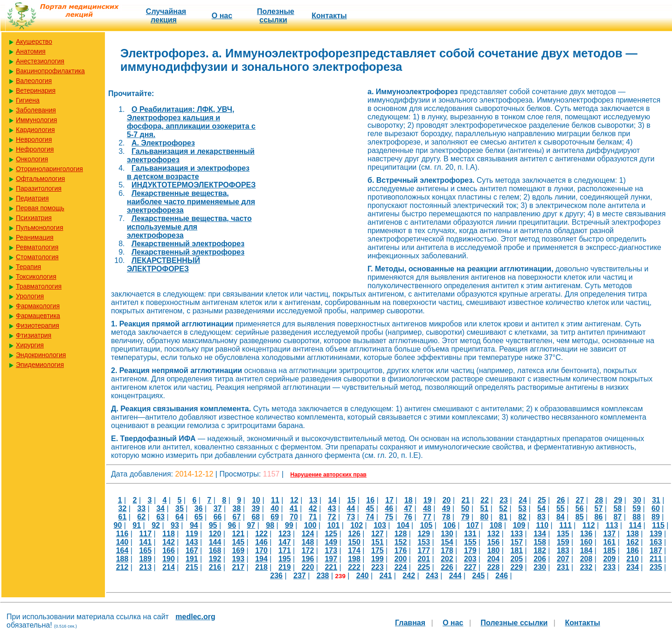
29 (618, 500)
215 (192, 567)
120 (215, 534)
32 (122, 508)
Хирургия (30, 345)
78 (446, 517)
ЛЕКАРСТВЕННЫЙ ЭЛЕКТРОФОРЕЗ (163, 265)
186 (633, 550)
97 (251, 525)
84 (561, 517)
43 (332, 508)
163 (656, 542)
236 (276, 576)
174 (354, 550)
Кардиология (35, 130)
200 (401, 559)
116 (122, 534)
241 (386, 576)
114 (635, 525)
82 (522, 517)
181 (516, 550)
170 (261, 550)
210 (633, 559)
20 (447, 500)
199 (378, 559)
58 (617, 508)
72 (332, 517)
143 (192, 542)
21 (466, 500)
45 (370, 508)
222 (354, 567)
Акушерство (34, 41)
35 (180, 508)
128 (401, 534)
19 (428, 500)
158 (540, 542)
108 (496, 525)
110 (542, 525)
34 (160, 508)
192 (215, 559)
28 (599, 500)
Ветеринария (36, 90)
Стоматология (37, 257)
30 (637, 500)
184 (586, 550)
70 (294, 517)
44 (351, 508)
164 (122, 550)
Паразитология (39, 188)
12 (294, 500)
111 (565, 525)
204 (494, 559)
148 (308, 542)
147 (285, 542)
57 (599, 508)
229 (516, 567)
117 (145, 534)
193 (238, 559)
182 (540, 550)
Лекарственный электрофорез (188, 244)
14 (333, 500)
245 (479, 576)
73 (351, 517)
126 (354, 534)
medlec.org (195, 617)
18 (409, 500)
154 (447, 542)
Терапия (28, 267)
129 (424, 534)
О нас (222, 16)
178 (447, 550)
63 (160, 517)
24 (523, 500)
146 (261, 542)
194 (261, 559)
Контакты (329, 16)
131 (470, 534)
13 (313, 500)
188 (122, 559)
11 (275, 500)
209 (609, 559)
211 (656, 559)
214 (169, 567)
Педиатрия (32, 198)
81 (503, 517)
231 (563, 567)
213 (145, 567)
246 (502, 576)
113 (612, 525)
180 (494, 550)
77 (427, 517)
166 (169, 550)
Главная (410, 623)
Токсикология (36, 277)
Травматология (39, 286)
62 (141, 517)
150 (354, 542)
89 (656, 517)
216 (215, 567)
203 (470, 559)
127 (378, 534)
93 (175, 525)
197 (331, 559)
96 (232, 525)
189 (145, 559)
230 (540, 567)
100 (310, 525)
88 (637, 517)
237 (300, 576)
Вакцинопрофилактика (50, 71)
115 (658, 525)
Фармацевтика (38, 316)
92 (156, 525)
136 (586, 534)
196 (308, 559)
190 (169, 559)
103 (380, 525)
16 (370, 500)
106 (449, 525)
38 (237, 508)
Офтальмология (40, 179)
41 (294, 508)
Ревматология (37, 247)
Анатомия (31, 51)
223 (378, 567)
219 (285, 567)
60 (656, 508)
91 (137, 525)
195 (285, 559)
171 (285, 550)
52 (503, 508)
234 (633, 567)
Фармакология (38, 306)
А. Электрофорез (163, 143)
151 (378, 542)
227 (470, 567)
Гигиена (28, 100)
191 (192, 559)
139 (656, 534)
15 (351, 500)
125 (331, 534)
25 (542, 500)
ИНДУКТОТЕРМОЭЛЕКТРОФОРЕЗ (194, 185)
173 (331, 550)
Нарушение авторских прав (329, 475)
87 (617, 517)
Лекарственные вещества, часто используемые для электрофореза (189, 227)
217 (238, 567)
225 (424, 567)
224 (401, 567)
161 (609, 542)
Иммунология (36, 120)
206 (540, 559)
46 (389, 508)
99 (289, 525)
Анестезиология (40, 61)
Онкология (32, 159)
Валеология (34, 81)
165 (145, 550)
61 (122, 517)
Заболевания (36, 110)
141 (145, 542)
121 (238, 534)
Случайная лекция (166, 16)
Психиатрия (34, 218)
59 (637, 508)
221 (331, 567)
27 (580, 500)
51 (485, 508)
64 (180, 517)
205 (516, 559)
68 (256, 517)
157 (516, 542)
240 (363, 576)
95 (213, 525)
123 (285, 534)
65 (199, 517)
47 (408, 508)
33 (141, 508)
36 (199, 508)
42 (313, 508)
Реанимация (35, 237)
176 (401, 550)
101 (334, 525)
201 (424, 559)
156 (494, 542)
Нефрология (35, 149)
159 (563, 542)
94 (194, 525)
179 (470, 550)
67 (237, 517)
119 (192, 534)
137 (609, 534)
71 (313, 517)
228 (494, 567)
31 (656, 500)
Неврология (34, 139)
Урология (30, 296)
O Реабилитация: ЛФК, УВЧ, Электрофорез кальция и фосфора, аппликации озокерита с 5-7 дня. (191, 122)
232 (586, 567)
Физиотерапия (38, 325)
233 (609, 567)
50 (465, 508)
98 (270, 525)
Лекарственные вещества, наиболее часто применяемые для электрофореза (191, 202)
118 (169, 534)
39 (256, 508)
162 (633, 542)
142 (169, 542)
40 (275, 508)
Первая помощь (40, 208)
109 (519, 525)
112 (589, 525)
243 (432, 576)
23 (504, 500)
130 (447, 534)
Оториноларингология (49, 169)
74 (370, 517)
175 (378, 550)
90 (118, 525)
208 (586, 559)
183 (563, 550)
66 (218, 517)
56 (580, 508)
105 (426, 525)
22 (485, 500)
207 (563, 559)
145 (238, 542)
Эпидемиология (40, 365)
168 (215, 550)
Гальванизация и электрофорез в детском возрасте (188, 172)
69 (275, 517)
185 (609, 550)
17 (389, 500)
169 (238, 550)
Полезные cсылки (276, 16)
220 (308, 567)
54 (541, 508)
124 (308, 534)
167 (192, 550)
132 (494, 534)
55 (561, 508)
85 (580, 517)
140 (122, 542)
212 (122, 567)
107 (473, 525)
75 (389, 517)
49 (446, 508)
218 (261, 567)
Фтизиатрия (34, 335)
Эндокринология (41, 355)
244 (455, 576)
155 (470, 542)
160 (586, 542)
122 (261, 534)
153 (424, 542)
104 (403, 525)
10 (256, 500)
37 (218, 508)
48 (427, 508)
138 (633, 534)
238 (323, 576)
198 (354, 559)
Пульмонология (39, 228)
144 (215, 542)
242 (409, 576)
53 (522, 508)
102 (357, 525)
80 (485, 517)
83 (541, 517)
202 (447, 559)
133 (516, 534)
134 (540, 534)
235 (656, 567)
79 (465, 517)
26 (561, 500)
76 (408, 517)
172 (308, 550)
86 (599, 517)
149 (331, 542)
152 (401, 542)
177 (424, 550)
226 (447, 567)
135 (563, 534)
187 (656, 550)
